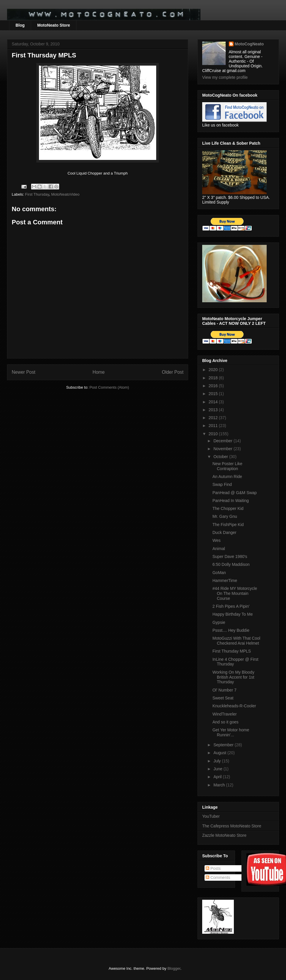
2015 (214, 394)
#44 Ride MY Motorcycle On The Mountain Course (235, 593)
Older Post (173, 372)
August (220, 753)
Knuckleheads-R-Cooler (234, 706)
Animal (219, 549)
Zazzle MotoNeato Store (224, 835)
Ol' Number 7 (224, 690)
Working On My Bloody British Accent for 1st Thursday (233, 677)
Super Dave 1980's (230, 556)
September (224, 745)
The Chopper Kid (228, 508)
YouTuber (211, 816)
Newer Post (24, 372)
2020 (214, 370)
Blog (20, 25)
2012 (214, 418)
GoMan (219, 573)
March (220, 785)
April (218, 777)
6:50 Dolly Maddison (231, 564)
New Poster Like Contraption (227, 466)
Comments (218, 877)
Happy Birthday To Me (233, 614)
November (223, 449)
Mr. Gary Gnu (225, 516)
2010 (214, 434)
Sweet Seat (223, 698)
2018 (214, 378)
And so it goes (225, 722)
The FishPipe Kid (228, 525)
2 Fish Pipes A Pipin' (231, 606)
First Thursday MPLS (232, 651)
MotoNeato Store (54, 25)
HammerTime (225, 581)
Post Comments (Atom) (109, 387)
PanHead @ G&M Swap (235, 493)
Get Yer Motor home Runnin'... (231, 732)
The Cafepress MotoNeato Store (232, 826)
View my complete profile (225, 77)
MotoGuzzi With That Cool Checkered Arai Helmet (236, 641)
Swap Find (222, 484)
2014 (214, 402)
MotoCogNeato (249, 44)
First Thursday (37, 194)
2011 (214, 426)
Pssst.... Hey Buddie (231, 630)
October (221, 457)
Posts (213, 868)
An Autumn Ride (227, 477)
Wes (217, 540)
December (223, 441)
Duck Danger (224, 532)
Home (99, 372)
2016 (214, 386)
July (218, 761)
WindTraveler (225, 714)
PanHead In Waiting (231, 501)
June (218, 769)
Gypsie (219, 622)
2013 (214, 410)
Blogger (174, 968)
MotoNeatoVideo (65, 194)
